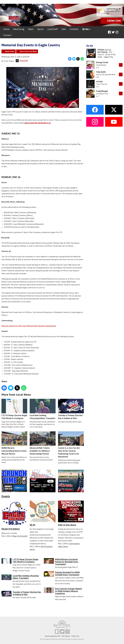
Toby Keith (101, 72)
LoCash (99, 81)
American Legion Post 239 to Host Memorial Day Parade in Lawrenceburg (29, 326)
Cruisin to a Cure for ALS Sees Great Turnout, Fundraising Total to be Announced (71, 445)
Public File (75, 636)
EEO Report (66, 636)
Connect (7, 35)
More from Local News (28, 51)
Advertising (19, 29)
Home (6, 29)
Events (6, 496)
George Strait (102, 62)
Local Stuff (53, 29)
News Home (10, 51)
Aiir (69, 639)
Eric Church (102, 52)
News (31, 29)
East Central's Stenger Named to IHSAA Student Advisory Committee (68, 591)
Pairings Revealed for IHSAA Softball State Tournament (67, 574)
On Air (85, 29)
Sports (40, 29)
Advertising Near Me (53, 636)
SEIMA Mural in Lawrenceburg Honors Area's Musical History (14, 443)
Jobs (64, 29)
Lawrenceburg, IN (114, 9)
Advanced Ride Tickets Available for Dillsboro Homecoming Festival (43, 443)
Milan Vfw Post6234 (20, 536)
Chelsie (101, 50)
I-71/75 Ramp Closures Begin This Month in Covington (14, 409)
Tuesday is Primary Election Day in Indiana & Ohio (71, 409)
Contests (74, 29)
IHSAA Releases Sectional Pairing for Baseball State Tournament (67, 562)
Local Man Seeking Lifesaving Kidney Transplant (43, 409)
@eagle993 (22, 61)
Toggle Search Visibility (121, 32)
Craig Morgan (102, 91)
